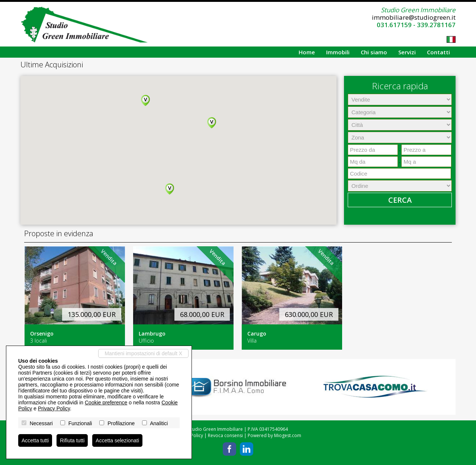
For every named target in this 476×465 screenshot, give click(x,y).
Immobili (338, 52)
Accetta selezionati (117, 440)
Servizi (407, 52)
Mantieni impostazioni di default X (143, 353)
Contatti (438, 52)
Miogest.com (288, 435)
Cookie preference (106, 403)
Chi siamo (374, 52)
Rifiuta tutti (72, 440)
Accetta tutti (35, 440)
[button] (145, 100)
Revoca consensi (225, 435)
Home (307, 52)
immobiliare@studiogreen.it (414, 17)
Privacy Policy (54, 408)
